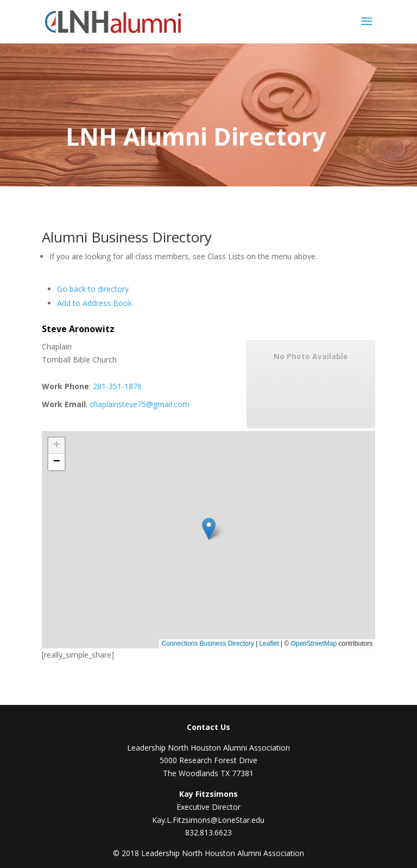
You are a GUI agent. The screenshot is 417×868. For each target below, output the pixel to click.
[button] (210, 535)
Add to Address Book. (95, 303)
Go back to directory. (94, 289)
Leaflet (269, 644)
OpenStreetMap (314, 644)
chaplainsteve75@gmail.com (140, 404)
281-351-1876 (117, 386)
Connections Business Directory (208, 644)
